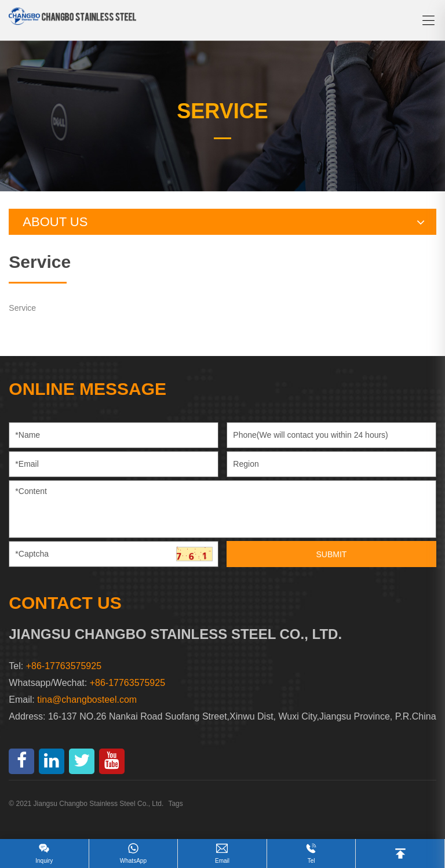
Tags (175, 804)
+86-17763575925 (127, 683)
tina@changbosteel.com (87, 700)
